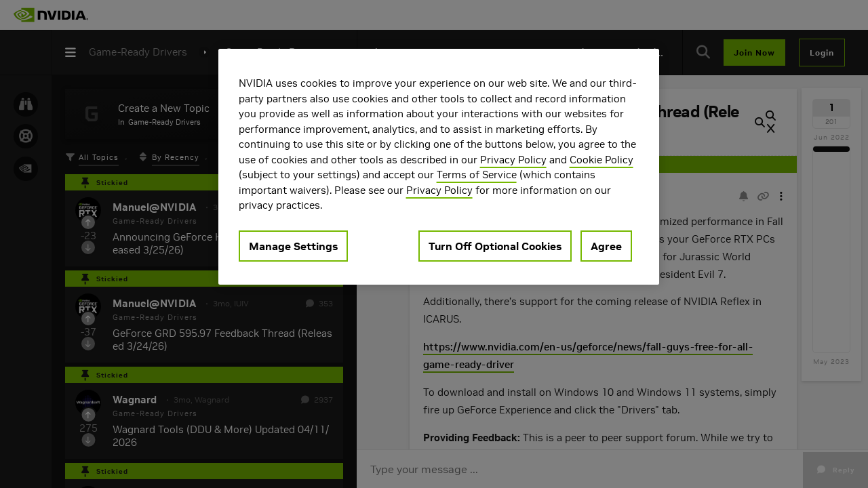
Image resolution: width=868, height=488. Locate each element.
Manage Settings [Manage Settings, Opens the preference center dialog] (293, 246)
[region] (439, 167)
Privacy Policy (513, 160)
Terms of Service (477, 175)
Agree (606, 246)
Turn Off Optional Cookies (495, 246)
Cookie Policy (601, 160)
